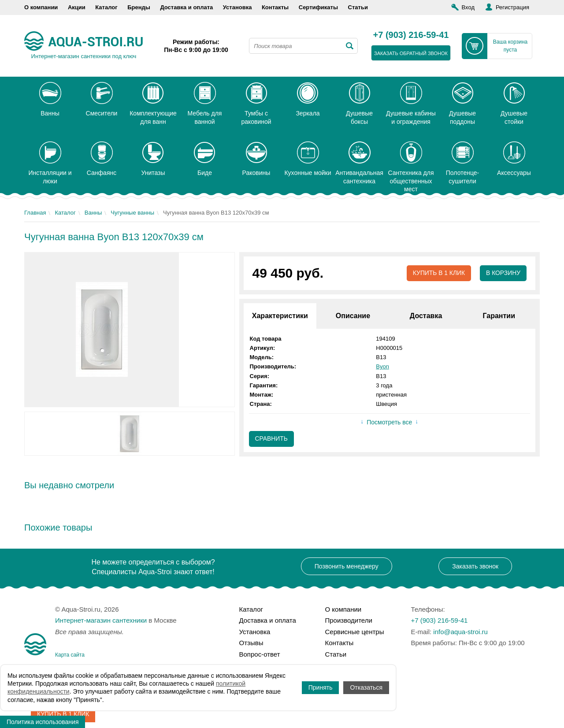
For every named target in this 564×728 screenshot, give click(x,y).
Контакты (275, 7)
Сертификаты (318, 7)
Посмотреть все (389, 423)
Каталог (106, 7)
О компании (41, 7)
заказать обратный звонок (411, 53)
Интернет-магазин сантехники (101, 620)
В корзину (503, 273)
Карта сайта (70, 655)
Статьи (358, 7)
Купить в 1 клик (438, 273)
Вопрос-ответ (260, 654)
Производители (349, 620)
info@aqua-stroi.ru (460, 632)
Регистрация (512, 7)
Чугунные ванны (132, 213)
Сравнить (272, 439)
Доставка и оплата (186, 7)
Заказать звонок (475, 566)
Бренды (139, 7)
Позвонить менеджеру (347, 566)
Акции (77, 7)
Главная (35, 213)
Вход (468, 7)
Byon (382, 367)
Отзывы (251, 643)
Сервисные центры (355, 632)
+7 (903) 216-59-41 (411, 35)
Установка (237, 7)
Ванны (93, 213)
